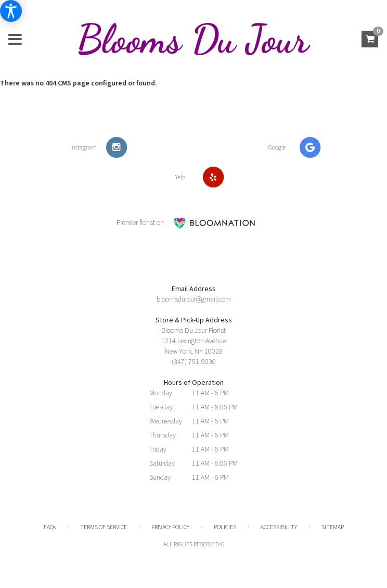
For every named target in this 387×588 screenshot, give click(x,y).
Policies (225, 527)
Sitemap (333, 527)
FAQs (50, 527)
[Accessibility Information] (11, 11)
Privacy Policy (170, 527)
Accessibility (279, 527)
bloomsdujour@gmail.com (194, 299)
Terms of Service (104, 527)
